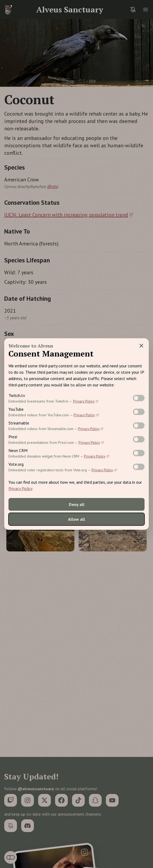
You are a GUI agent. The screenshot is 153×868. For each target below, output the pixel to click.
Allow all (76, 519)
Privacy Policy (86, 401)
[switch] (139, 398)
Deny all (77, 504)
